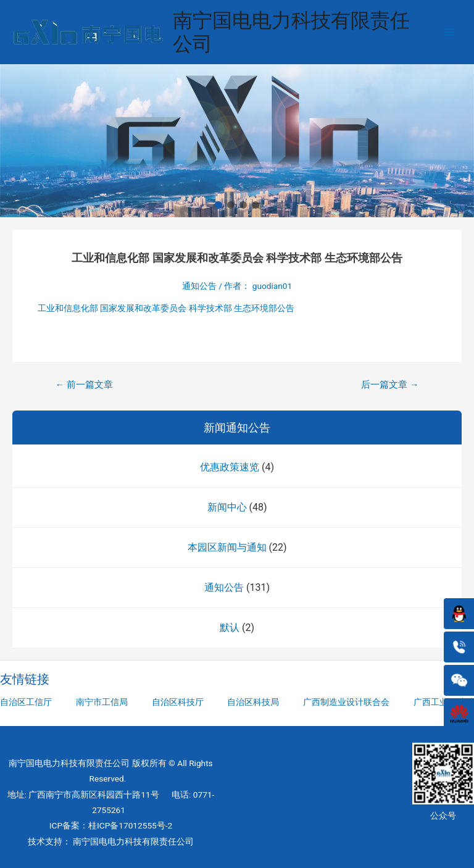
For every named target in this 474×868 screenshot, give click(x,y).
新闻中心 (227, 507)
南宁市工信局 (102, 702)
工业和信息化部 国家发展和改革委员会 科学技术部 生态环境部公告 (166, 308)
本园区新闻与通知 (227, 547)
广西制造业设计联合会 (346, 702)
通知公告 (224, 587)
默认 (230, 628)
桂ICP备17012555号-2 (130, 825)
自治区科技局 (253, 702)
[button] (218, 205)
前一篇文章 (84, 385)
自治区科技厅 (178, 702)
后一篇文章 (390, 385)
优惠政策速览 (230, 467)
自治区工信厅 (26, 702)
